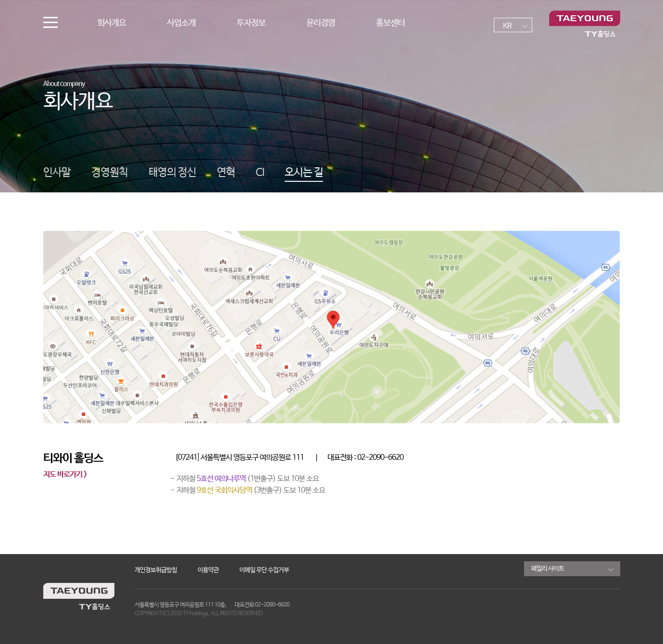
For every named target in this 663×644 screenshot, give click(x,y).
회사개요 (112, 23)
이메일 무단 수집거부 (264, 570)
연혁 (226, 173)
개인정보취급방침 (156, 570)
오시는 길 (304, 173)
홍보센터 (390, 23)
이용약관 (208, 570)
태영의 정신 (172, 173)
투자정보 (251, 23)
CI (260, 173)
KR (507, 26)
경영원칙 (110, 173)
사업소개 (181, 23)
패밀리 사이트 (548, 569)
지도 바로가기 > (65, 475)
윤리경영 (321, 23)
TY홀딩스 (585, 24)
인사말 (57, 173)
